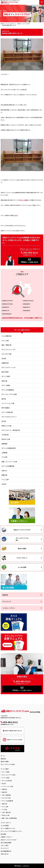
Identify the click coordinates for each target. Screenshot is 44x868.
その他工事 (5, 435)
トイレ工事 (5, 479)
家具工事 (4, 381)
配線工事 (4, 792)
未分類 (4, 358)
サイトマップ (7, 601)
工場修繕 (4, 453)
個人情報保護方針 (6, 851)
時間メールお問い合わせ (30, 261)
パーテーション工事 (8, 403)
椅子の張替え (6, 408)
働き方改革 (5, 372)
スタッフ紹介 (5, 845)
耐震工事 (4, 475)
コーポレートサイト (9, 608)
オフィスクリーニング (9, 367)
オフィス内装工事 (7, 412)
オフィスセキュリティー (9, 417)
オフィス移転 (6, 385)
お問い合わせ (5, 854)
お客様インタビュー (7, 837)
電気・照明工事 (6, 345)
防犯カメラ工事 (6, 426)
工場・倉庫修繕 (6, 795)
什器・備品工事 (6, 812)
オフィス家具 (24, 200)
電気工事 (4, 804)
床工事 (4, 421)
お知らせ (4, 471)
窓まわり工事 (6, 439)
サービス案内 (5, 769)
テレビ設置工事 (6, 336)
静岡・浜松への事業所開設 (9, 818)
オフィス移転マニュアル (8, 828)
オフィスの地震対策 (8, 466)
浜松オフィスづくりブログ (22, 530)
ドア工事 (4, 457)
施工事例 (3, 834)
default (4, 484)
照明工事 (4, 789)
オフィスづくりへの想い (22, 539)
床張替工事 (5, 363)
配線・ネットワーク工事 (9, 462)
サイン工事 (5, 341)
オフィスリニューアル (9, 349)
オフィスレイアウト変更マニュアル (11, 831)
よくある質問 (22, 567)
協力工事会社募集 (6, 843)
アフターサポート (22, 558)
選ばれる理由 (22, 548)
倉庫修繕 (4, 444)
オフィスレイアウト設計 (9, 394)
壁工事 (4, 399)
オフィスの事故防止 (8, 390)
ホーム (3, 756)
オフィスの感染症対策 (9, 448)
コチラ (16, 215)
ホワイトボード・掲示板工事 (11, 430)
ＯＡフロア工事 (6, 354)
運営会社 (5, 595)
